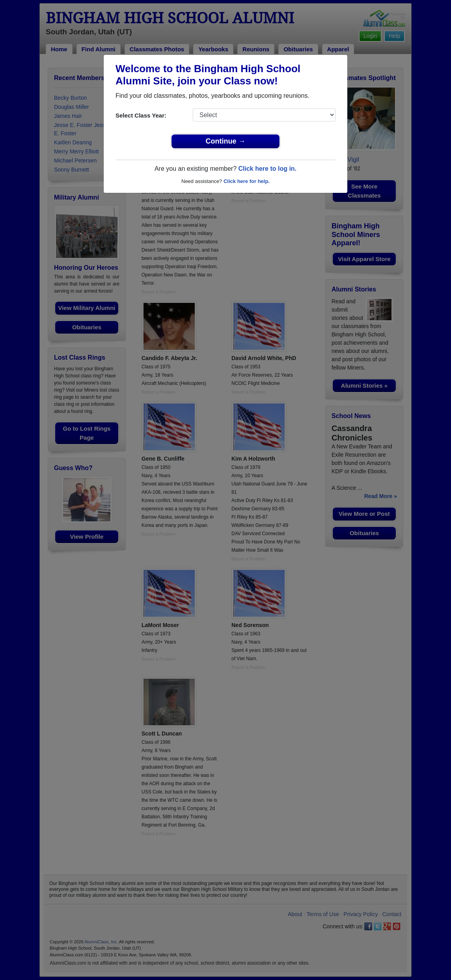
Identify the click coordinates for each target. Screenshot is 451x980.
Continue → (226, 141)
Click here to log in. (267, 169)
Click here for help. (247, 181)
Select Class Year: (141, 115)
